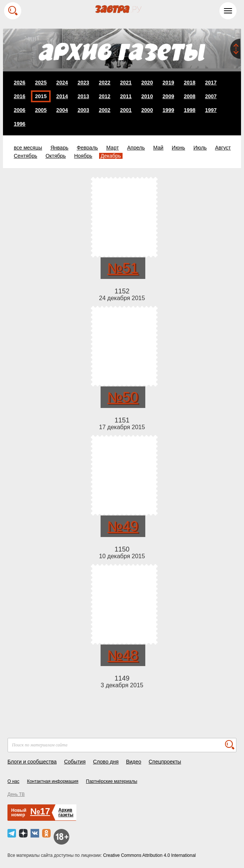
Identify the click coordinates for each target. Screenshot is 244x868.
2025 (41, 83)
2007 (211, 96)
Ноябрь (83, 156)
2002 (104, 110)
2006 (20, 110)
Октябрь (56, 156)
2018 (189, 83)
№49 (123, 526)
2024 (62, 83)
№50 (123, 397)
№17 (40, 811)
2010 (147, 96)
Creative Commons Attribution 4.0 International (150, 855)
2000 (147, 110)
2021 (126, 83)
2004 (62, 110)
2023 (83, 83)
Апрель (136, 148)
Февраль (87, 148)
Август (223, 148)
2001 (126, 110)
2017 (211, 83)
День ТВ (16, 794)
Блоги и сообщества (32, 762)
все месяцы (28, 148)
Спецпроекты (165, 762)
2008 (189, 96)
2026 (20, 83)
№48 (123, 655)
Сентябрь (26, 156)
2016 (20, 96)
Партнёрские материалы (112, 781)
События (75, 762)
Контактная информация (53, 781)
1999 (168, 110)
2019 (168, 83)
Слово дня (106, 762)
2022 (104, 83)
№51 (123, 268)
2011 (126, 96)
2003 (83, 110)
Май (158, 148)
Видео (134, 762)
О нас (13, 781)
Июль (200, 148)
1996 (20, 124)
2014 (62, 96)
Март (113, 148)
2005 (41, 110)
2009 (168, 96)
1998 (189, 110)
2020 (147, 83)
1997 (211, 110)
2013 (83, 96)
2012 (104, 96)
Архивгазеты (66, 812)
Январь (59, 148)
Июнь (178, 148)
